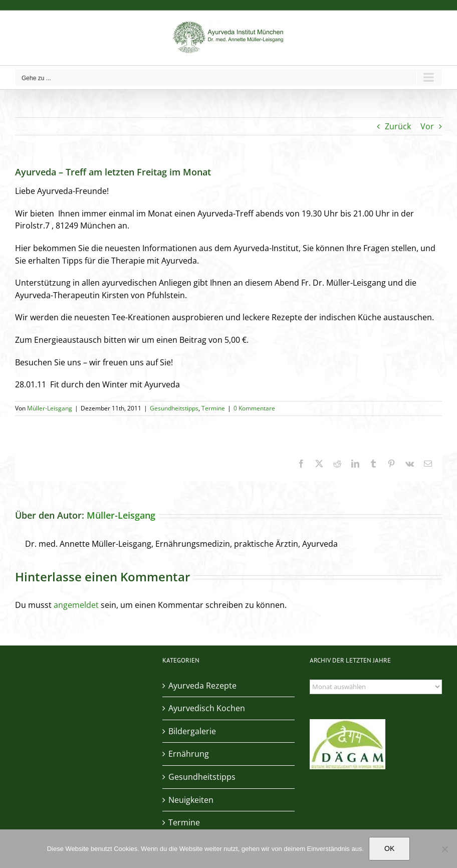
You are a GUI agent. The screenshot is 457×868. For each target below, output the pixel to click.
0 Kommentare (254, 408)
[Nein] (444, 849)
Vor (427, 126)
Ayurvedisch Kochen (207, 708)
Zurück (398, 126)
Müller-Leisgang (50, 408)
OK (389, 848)
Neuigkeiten (191, 800)
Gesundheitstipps (174, 408)
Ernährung (189, 754)
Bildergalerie (192, 731)
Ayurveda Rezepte (202, 686)
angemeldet (76, 605)
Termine (213, 408)
